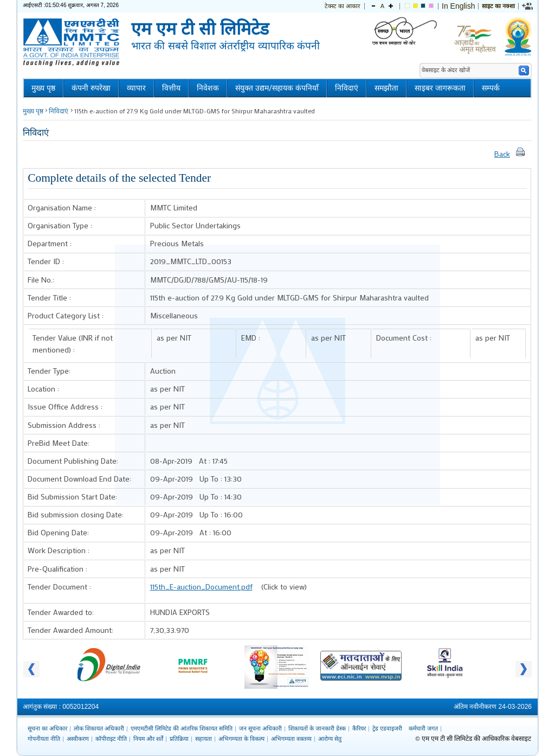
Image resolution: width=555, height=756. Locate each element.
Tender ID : (46, 261)
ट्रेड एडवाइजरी (387, 728)
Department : (50, 243)
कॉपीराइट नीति (111, 739)
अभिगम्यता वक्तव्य (291, 739)
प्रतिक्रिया (179, 739)
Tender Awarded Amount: (70, 630)
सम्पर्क (491, 88)
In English (458, 6)
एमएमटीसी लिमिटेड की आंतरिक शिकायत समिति (182, 728)
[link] (528, 6)
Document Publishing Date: (73, 461)
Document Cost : (404, 338)
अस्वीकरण (78, 739)
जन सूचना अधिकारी (260, 728)
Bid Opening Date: (58, 532)
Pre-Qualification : (57, 569)
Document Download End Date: (79, 479)
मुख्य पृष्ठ (43, 88)
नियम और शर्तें (148, 739)
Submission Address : (64, 425)
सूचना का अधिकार (47, 728)
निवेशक (208, 88)
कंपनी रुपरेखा (91, 88)
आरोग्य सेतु (330, 739)
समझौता (386, 88)
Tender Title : (49, 297)
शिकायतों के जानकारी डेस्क (317, 728)
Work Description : (59, 550)
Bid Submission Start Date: (72, 496)
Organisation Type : (60, 225)
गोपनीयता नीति (44, 739)
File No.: (41, 280)
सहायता (204, 739)
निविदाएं (347, 88)
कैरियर (359, 728)
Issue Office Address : (65, 406)
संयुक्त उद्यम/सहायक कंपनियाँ (277, 88)
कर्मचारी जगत (423, 728)
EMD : (251, 338)
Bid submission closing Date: (76, 514)
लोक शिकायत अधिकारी (99, 728)
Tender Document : (59, 587)
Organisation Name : (62, 207)
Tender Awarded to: (61, 612)
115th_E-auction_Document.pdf (201, 587)
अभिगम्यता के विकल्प (241, 739)
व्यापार (136, 88)
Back (502, 154)
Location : (43, 389)
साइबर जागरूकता (440, 88)
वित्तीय (171, 88)
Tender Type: (49, 371)
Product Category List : (66, 315)
